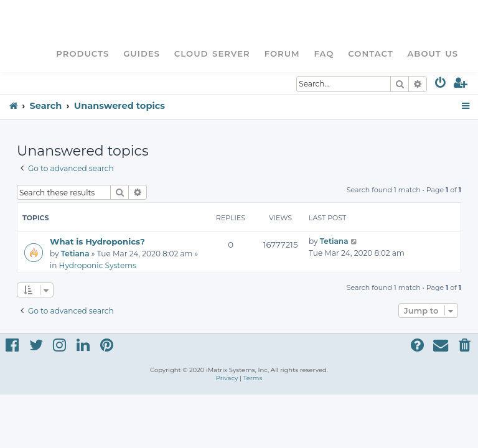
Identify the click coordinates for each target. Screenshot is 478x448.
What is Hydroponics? (97, 241)
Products (82, 54)
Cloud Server (212, 54)
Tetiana (75, 254)
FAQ (324, 54)
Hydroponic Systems (98, 265)
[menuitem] (441, 85)
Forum (282, 54)
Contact (370, 54)
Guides (142, 54)
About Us (433, 54)
